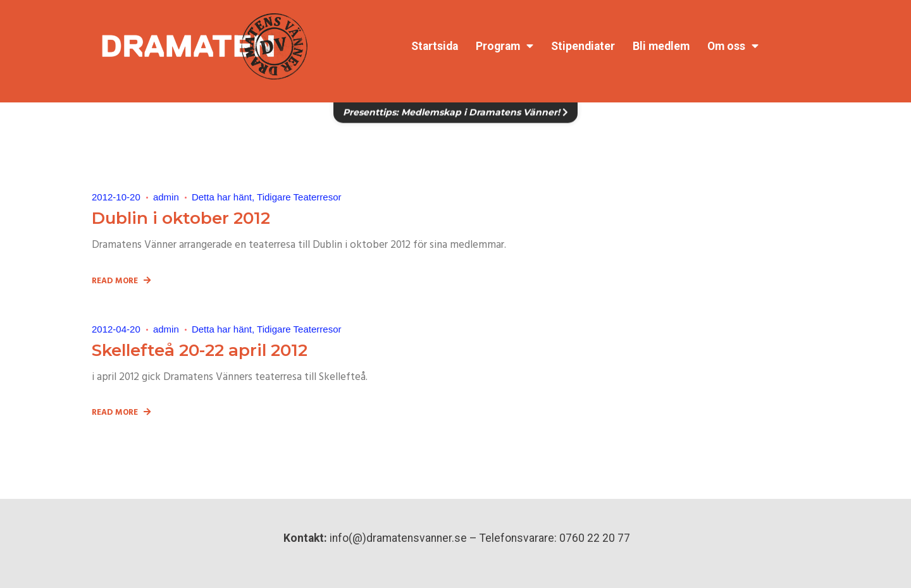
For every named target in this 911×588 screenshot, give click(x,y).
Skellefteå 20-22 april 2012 (200, 350)
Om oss (733, 46)
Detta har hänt (222, 197)
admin (166, 197)
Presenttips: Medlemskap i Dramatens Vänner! (455, 106)
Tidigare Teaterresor (299, 197)
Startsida (435, 46)
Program (505, 46)
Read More (121, 282)
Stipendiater (583, 46)
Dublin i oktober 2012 (181, 218)
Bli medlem (661, 46)
